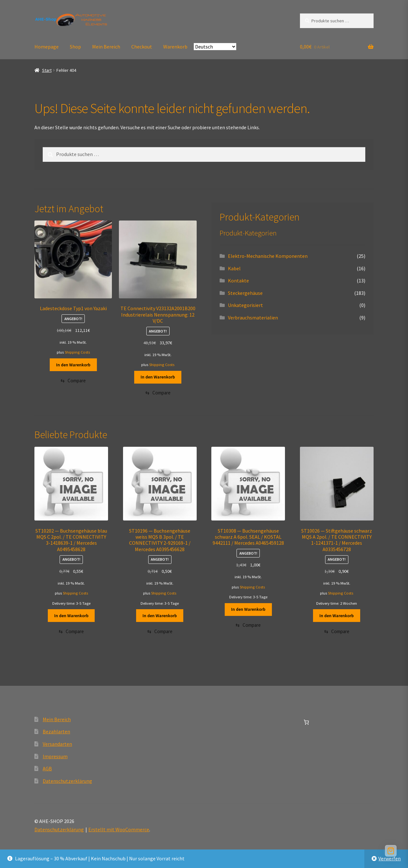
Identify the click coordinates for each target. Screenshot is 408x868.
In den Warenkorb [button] (73, 365)
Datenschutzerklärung (67, 783)
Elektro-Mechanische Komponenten (268, 256)
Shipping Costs (77, 352)
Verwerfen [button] (390, 858)
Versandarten (57, 746)
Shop (75, 47)
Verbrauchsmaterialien (253, 318)
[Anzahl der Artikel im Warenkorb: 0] (306, 724)
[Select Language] (215, 47)
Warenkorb (175, 47)
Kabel (234, 268)
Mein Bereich (106, 47)
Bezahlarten (56, 734)
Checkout (142, 47)
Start (47, 70)
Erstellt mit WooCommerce (119, 831)
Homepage (47, 47)
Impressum (55, 758)
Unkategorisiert (245, 305)
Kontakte (238, 281)
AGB (47, 771)
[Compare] (73, 381)
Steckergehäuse (245, 293)
